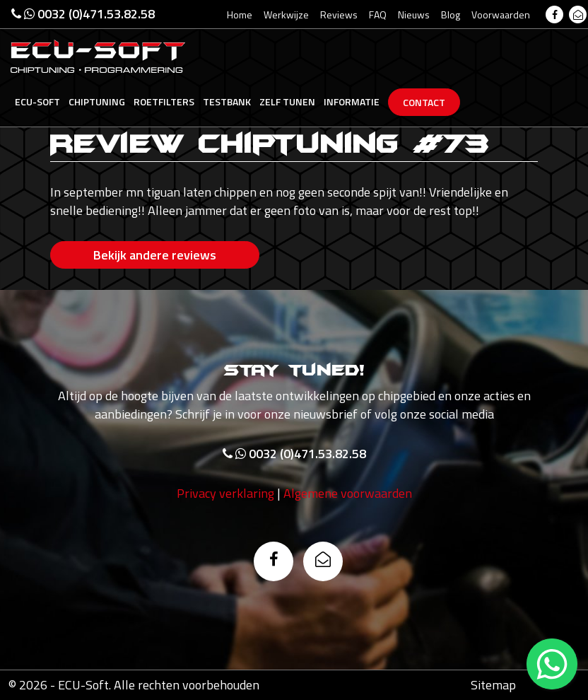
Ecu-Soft (37, 101)
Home (240, 14)
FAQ (378, 14)
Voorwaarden (501, 14)
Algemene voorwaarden (348, 493)
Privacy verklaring (225, 493)
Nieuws (414, 14)
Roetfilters (164, 101)
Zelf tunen (287, 101)
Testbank (227, 101)
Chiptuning (97, 101)
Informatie (352, 101)
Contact (424, 102)
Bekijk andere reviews (155, 255)
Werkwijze (286, 14)
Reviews (339, 14)
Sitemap (493, 685)
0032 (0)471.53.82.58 (83, 14)
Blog (451, 14)
